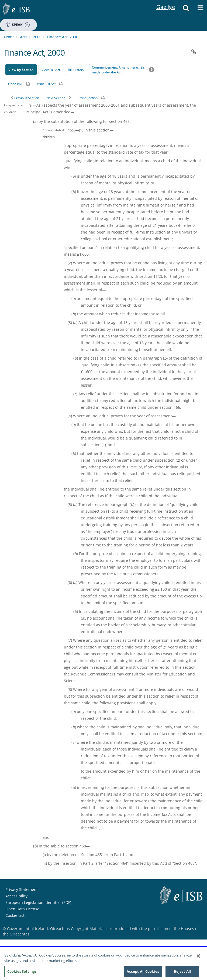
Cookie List (15, 915)
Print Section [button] (88, 98)
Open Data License (22, 909)
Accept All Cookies (143, 973)
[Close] (198, 958)
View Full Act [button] (51, 70)
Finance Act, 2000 (63, 37)
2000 (37, 37)
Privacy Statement (22, 889)
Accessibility (16, 896)
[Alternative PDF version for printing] (19, 84)
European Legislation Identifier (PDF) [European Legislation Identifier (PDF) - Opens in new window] (38, 902)
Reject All (182, 973)
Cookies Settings (22, 973)
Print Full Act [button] (46, 84)
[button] (186, 9)
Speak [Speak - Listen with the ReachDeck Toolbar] (18, 25)
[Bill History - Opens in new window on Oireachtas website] (76, 70)
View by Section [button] (21, 70)
